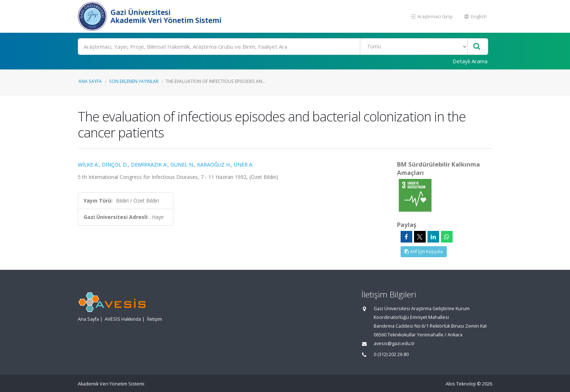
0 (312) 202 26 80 (391, 354)
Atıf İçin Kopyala (424, 251)
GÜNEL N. (182, 165)
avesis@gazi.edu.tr (394, 343)
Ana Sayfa (90, 81)
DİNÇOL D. (115, 165)
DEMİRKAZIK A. (149, 165)
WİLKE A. (88, 165)
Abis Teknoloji (461, 384)
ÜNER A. (244, 165)
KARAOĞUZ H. (214, 165)
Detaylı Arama (470, 61)
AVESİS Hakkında (123, 319)
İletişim (154, 319)
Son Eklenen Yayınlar (134, 81)
